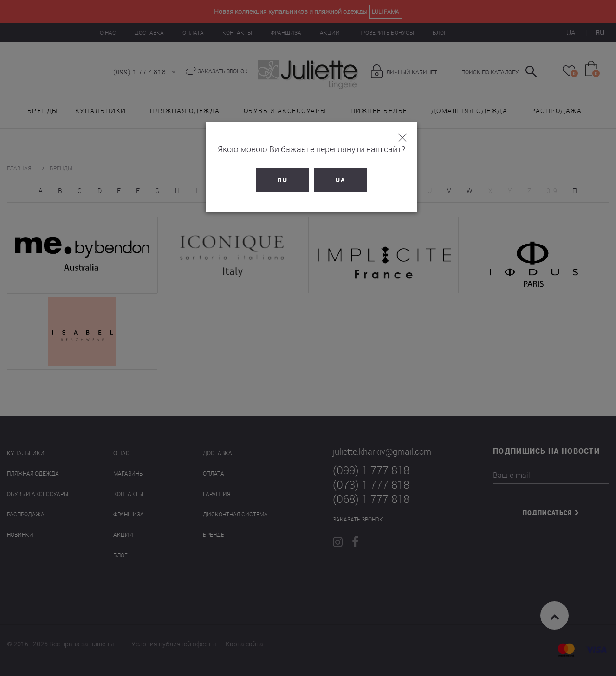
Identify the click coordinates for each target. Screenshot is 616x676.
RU (279, 180)
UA (337, 180)
